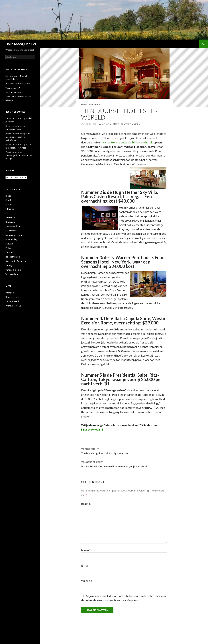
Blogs (8, 196)
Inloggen (10, 293)
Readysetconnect (14, 118)
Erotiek (9, 204)
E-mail (86, 565)
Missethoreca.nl (92, 429)
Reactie (86, 504)
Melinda (106, 124)
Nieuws (9, 244)
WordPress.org (13, 306)
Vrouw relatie (12, 274)
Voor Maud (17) (13, 88)
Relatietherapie (13, 257)
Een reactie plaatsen (128, 124)
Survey (9, 265)
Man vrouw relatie (14, 235)
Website (86, 581)
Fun (7, 213)
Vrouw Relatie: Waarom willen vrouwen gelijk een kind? (124, 464)
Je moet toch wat (14, 92)
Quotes (9, 252)
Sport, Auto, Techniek (16, 261)
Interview (10, 218)
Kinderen (10, 222)
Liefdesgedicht (13, 226)
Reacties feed (12, 301)
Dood (8, 200)
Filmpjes (10, 209)
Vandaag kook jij (13, 270)
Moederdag (11, 239)
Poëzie (9, 248)
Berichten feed (13, 297)
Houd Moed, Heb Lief (21, 44)
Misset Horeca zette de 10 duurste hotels (127, 142)
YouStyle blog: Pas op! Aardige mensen (124, 451)
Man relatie (11, 231)
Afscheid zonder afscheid (18, 84)
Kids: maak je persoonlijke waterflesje (18, 137)
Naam (86, 550)
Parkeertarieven (13, 129)
